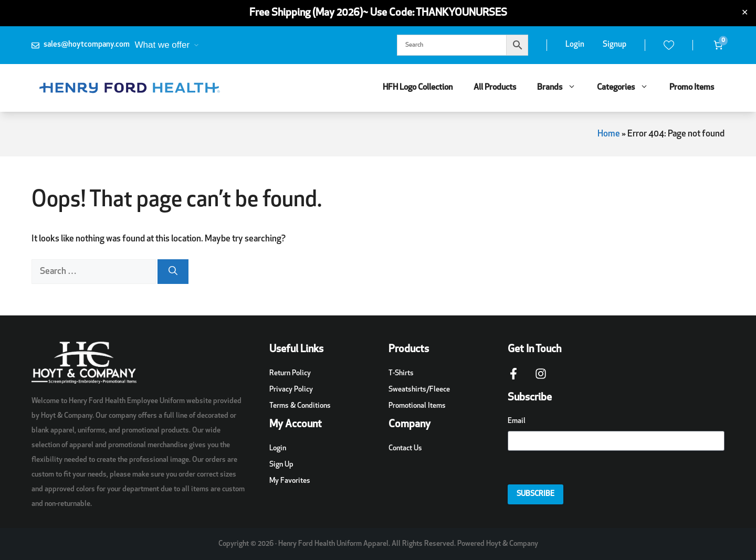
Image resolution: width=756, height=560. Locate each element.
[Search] (173, 272)
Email (517, 421)
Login (575, 45)
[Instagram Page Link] (541, 379)
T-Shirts (401, 373)
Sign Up (281, 465)
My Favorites (290, 481)
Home (609, 134)
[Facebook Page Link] (513, 379)
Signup (615, 45)
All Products (495, 88)
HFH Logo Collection (418, 88)
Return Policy (290, 373)
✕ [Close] (745, 13)
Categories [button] (628, 88)
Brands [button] (562, 88)
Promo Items (692, 88)
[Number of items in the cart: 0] (718, 45)
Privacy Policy (291, 390)
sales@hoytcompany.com (87, 45)
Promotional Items (417, 406)
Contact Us (405, 448)
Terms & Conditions (300, 406)
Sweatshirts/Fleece (419, 390)
